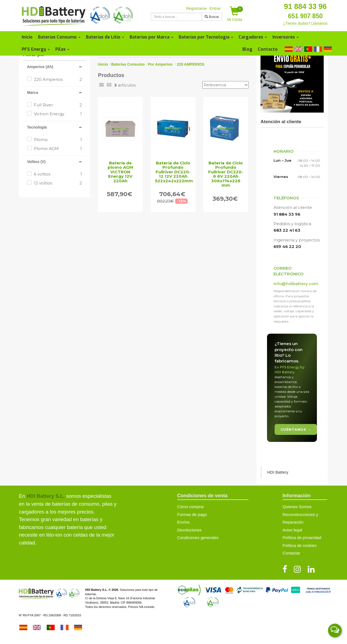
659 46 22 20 (287, 246)
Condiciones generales (198, 538)
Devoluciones (189, 530)
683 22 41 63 (287, 230)
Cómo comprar (191, 507)
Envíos (184, 522)
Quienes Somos (297, 507)
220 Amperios (58, 79)
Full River (58, 105)
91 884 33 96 (305, 7)
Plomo (58, 140)
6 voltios (58, 174)
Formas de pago (192, 514)
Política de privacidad (302, 538)
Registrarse (196, 8)
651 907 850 (305, 16)
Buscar (212, 17)
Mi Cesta (235, 14)
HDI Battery (278, 472)
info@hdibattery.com (296, 284)
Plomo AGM (58, 149)
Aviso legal (292, 530)
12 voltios (58, 183)
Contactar (291, 553)
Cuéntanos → (296, 429)
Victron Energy (58, 114)
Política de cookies (299, 545)
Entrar (215, 8)
